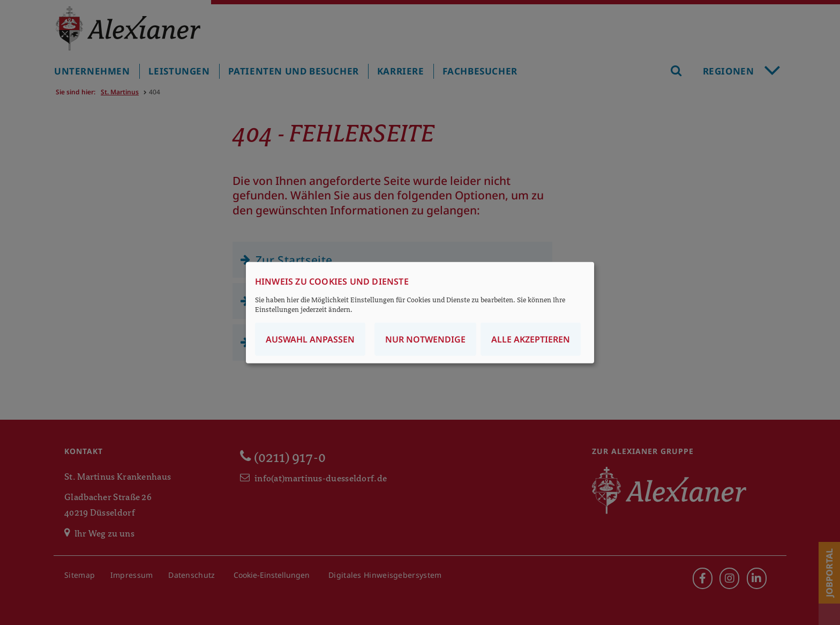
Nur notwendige (425, 339)
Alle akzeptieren (531, 339)
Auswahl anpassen (310, 339)
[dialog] (420, 313)
